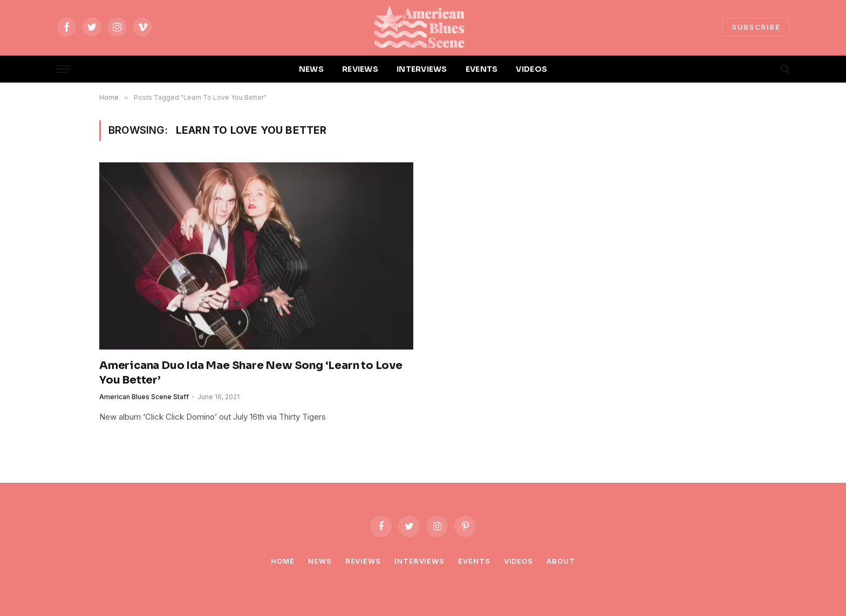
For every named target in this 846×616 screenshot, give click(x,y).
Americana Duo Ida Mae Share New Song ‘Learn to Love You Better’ (251, 373)
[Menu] (63, 69)
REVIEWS (360, 69)
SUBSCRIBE (756, 27)
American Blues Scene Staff (144, 397)
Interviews (419, 561)
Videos (518, 561)
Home (283, 561)
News (320, 561)
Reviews (363, 561)
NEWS (311, 69)
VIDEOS (531, 69)
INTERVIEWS (422, 69)
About (561, 561)
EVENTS (482, 69)
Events (474, 561)
